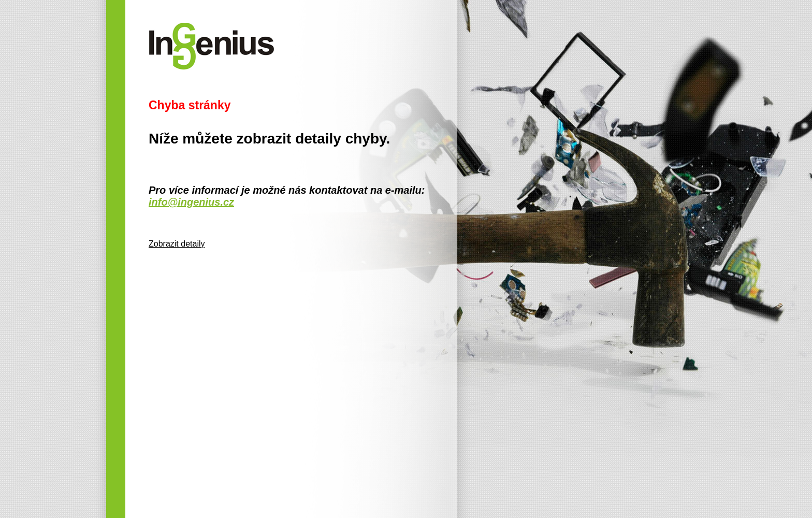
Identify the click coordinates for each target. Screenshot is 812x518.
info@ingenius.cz (191, 202)
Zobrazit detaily (177, 244)
